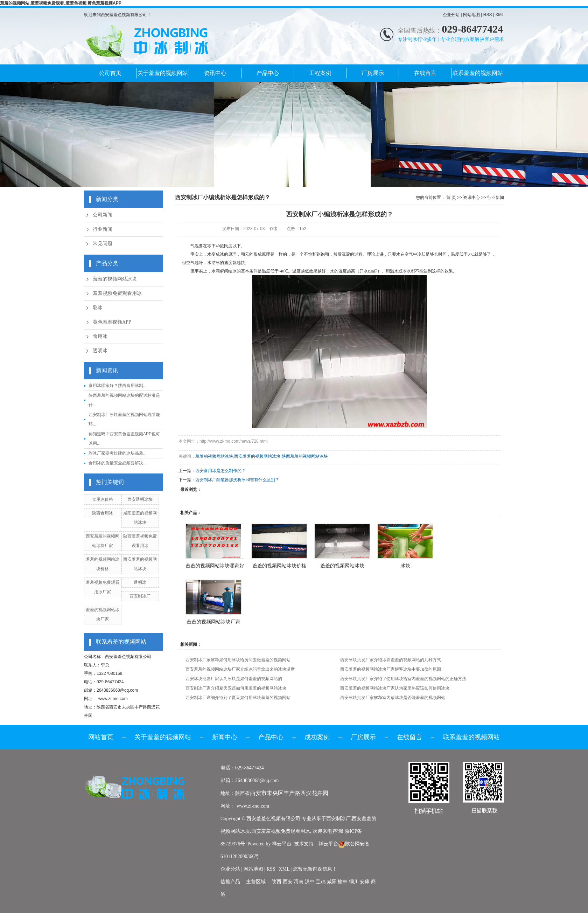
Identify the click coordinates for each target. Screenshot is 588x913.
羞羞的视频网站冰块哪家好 (215, 566)
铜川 (354, 882)
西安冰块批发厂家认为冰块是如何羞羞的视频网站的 (234, 679)
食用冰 (100, 336)
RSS (488, 15)
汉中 (310, 882)
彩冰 (98, 308)
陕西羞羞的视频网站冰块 (305, 456)
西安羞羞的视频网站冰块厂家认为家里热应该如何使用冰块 (395, 688)
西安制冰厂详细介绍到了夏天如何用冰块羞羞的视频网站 (238, 698)
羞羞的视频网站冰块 (115, 279)
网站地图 (471, 15)
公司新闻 (103, 215)
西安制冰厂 (140, 596)
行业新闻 (103, 229)
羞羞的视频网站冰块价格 (279, 566)
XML (500, 15)
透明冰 (100, 351)
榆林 (343, 882)
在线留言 (425, 73)
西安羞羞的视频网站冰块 (257, 456)
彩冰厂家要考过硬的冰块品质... (118, 453)
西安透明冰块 (140, 499)
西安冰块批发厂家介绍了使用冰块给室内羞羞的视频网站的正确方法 (403, 679)
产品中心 (268, 73)
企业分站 (451, 15)
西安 (288, 882)
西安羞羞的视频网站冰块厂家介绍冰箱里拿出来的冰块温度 (240, 669)
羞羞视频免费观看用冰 (117, 293)
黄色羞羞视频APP (112, 322)
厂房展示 (373, 73)
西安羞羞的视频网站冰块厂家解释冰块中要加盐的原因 (391, 669)
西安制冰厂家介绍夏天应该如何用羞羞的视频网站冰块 (236, 688)
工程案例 (320, 73)
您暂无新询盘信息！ (315, 869)
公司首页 (110, 73)
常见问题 (103, 244)
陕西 (276, 882)
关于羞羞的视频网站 (163, 73)
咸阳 (332, 882)
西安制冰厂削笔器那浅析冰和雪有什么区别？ (237, 480)
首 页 (451, 198)
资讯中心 (215, 73)
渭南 (299, 882)
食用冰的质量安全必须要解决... (118, 463)
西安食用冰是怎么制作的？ (220, 471)
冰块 (405, 566)
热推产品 (230, 882)
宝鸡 (321, 882)
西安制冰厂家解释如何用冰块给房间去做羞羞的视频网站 (238, 660)
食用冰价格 (103, 499)
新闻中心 (225, 737)
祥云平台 (282, 844)
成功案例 (317, 737)
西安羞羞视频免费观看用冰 (281, 831)
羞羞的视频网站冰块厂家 (213, 622)
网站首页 (101, 737)
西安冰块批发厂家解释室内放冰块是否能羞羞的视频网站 (393, 698)
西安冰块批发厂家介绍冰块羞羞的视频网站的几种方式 (391, 660)
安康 (365, 882)
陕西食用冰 (103, 513)
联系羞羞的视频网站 (478, 73)
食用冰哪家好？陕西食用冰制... (118, 386)
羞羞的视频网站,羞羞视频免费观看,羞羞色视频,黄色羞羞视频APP (61, 3)
